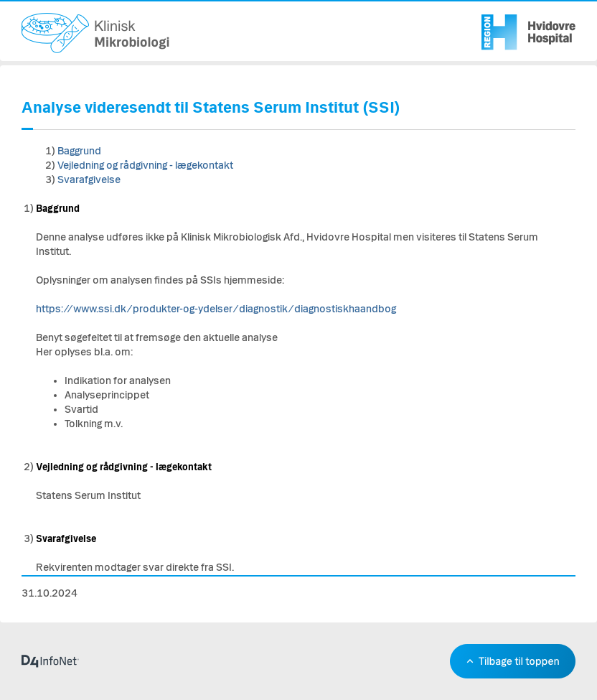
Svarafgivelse (89, 180)
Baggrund (79, 151)
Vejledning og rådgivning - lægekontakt (145, 165)
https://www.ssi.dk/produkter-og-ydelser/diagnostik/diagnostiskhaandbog (216, 309)
